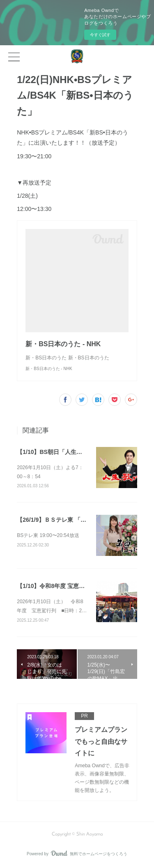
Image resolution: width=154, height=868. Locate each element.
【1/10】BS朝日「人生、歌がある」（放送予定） (81, 452)
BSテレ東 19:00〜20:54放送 (48, 535)
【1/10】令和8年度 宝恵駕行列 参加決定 (69, 586)
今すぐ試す (100, 35)
